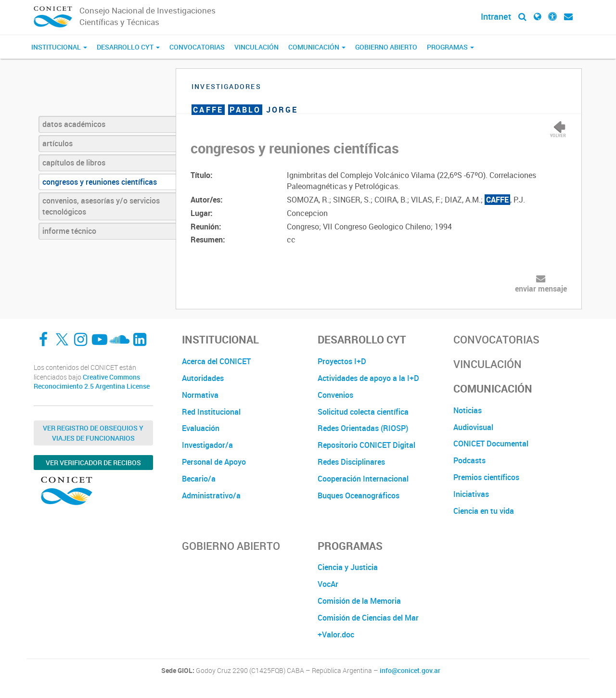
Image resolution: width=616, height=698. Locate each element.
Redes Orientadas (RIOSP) (363, 428)
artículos (58, 143)
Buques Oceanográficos (359, 495)
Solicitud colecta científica (363, 412)
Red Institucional (211, 412)
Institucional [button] (59, 47)
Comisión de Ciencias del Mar (368, 618)
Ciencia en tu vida (484, 511)
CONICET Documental (491, 444)
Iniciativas (471, 494)
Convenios (335, 395)
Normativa (200, 395)
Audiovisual (473, 427)
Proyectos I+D (342, 361)
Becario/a (199, 479)
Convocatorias (197, 47)
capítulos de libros (74, 163)
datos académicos (74, 124)
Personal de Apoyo (214, 462)
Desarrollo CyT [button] (128, 47)
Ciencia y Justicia (348, 567)
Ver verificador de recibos (93, 463)
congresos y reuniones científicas (100, 182)
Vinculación (257, 47)
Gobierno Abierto (386, 47)
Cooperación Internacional (363, 479)
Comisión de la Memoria (359, 601)
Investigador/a (207, 445)
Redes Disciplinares (351, 462)
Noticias (468, 410)
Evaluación (201, 428)
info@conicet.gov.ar (410, 671)
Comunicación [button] (317, 47)
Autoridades (203, 378)
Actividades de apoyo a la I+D (368, 378)
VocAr (328, 584)
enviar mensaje (541, 289)
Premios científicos (486, 477)
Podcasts (469, 460)
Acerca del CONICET (216, 361)
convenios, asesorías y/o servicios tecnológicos (101, 206)
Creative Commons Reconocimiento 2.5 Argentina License (92, 382)
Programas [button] (450, 47)
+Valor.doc (336, 635)
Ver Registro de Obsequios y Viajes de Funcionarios (93, 433)
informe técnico (69, 231)
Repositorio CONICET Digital (366, 445)
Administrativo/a (211, 495)
